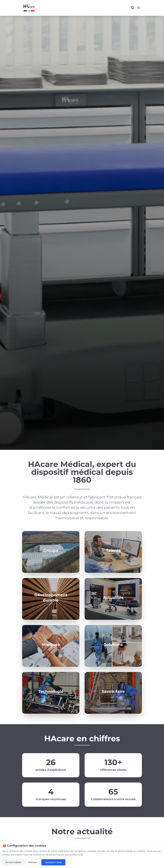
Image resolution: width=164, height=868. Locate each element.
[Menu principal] (139, 8)
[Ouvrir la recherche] (133, 8)
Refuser (33, 862)
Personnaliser (13, 862)
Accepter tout (53, 862)
